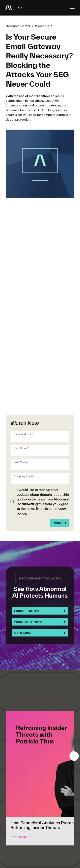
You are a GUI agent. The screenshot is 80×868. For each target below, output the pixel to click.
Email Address (23, 434)
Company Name (24, 476)
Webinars (42, 26)
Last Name (21, 462)
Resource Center (18, 26)
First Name (21, 448)
